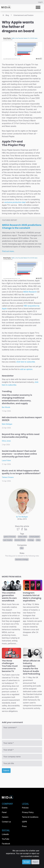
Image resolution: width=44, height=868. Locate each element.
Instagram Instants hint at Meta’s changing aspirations (32, 597)
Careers (5, 817)
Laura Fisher (6, 460)
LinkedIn (5, 834)
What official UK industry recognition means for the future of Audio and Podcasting (32, 667)
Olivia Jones (6, 441)
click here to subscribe (26, 362)
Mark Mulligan (7, 424)
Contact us (6, 822)
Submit (6, 770)
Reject (35, 862)
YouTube (6, 839)
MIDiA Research (30, 292)
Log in (40, 2)
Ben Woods (6, 407)
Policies (25, 808)
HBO (22, 548)
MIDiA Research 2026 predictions (22, 226)
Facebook (6, 844)
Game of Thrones (10, 537)
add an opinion (26, 369)
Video (38, 540)
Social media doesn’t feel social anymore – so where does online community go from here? (19, 454)
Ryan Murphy (8, 540)
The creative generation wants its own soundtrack (9, 597)
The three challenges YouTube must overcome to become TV (10, 666)
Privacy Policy (28, 812)
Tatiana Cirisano (8, 477)
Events (5, 808)
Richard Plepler (34, 537)
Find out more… (9, 251)
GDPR (24, 822)
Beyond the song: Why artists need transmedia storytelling (21, 436)
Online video (22, 537)
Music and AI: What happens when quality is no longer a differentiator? (21, 472)
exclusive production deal (15, 202)
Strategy (31, 540)
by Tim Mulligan (22, 517)
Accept (27, 862)
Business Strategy (22, 559)
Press (24, 826)
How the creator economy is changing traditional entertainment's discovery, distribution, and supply (17, 399)
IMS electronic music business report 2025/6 (22, 419)
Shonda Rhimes (20, 540)
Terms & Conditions (30, 817)
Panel (4, 812)
